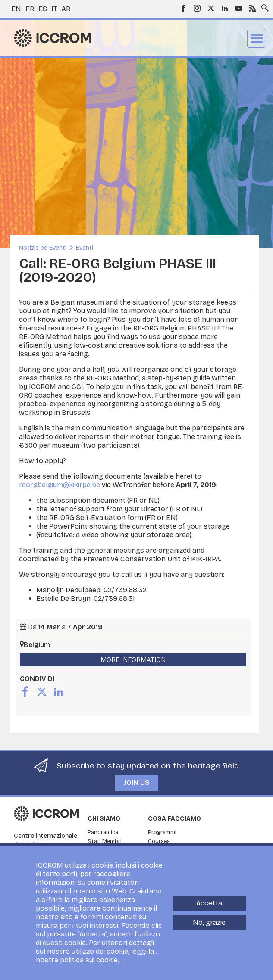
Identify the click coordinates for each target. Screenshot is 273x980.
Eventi (85, 248)
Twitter (211, 8)
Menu (257, 38)
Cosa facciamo (174, 819)
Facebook (183, 8)
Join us (137, 782)
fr (30, 9)
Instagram (197, 8)
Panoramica (103, 832)
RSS (252, 8)
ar (66, 9)
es (43, 9)
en (16, 9)
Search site (263, 6)
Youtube (238, 8)
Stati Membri (105, 841)
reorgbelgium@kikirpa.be (60, 485)
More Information (133, 660)
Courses (159, 841)
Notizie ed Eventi (43, 248)
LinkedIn (225, 8)
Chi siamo (104, 819)
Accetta (209, 903)
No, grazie (209, 922)
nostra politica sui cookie (77, 960)
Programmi (162, 832)
